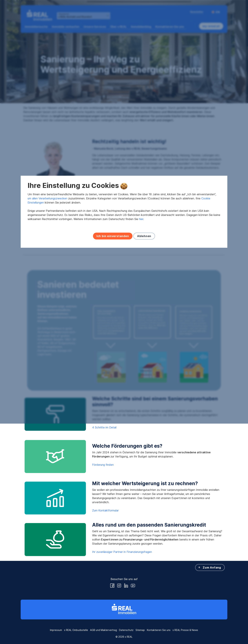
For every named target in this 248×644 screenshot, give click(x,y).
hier (141, 329)
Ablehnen (144, 346)
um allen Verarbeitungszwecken (47, 309)
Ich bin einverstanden (113, 346)
